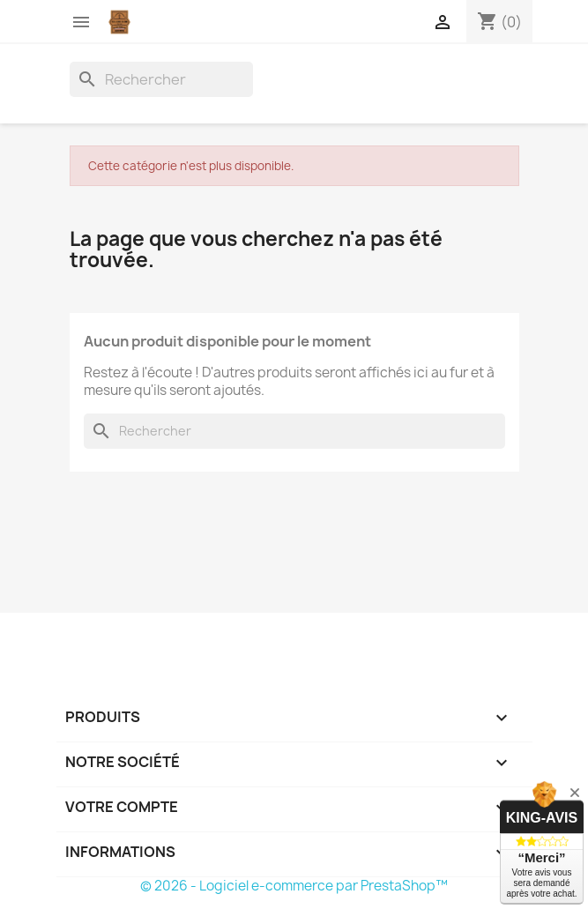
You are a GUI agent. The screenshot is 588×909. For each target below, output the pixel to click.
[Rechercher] (161, 79)
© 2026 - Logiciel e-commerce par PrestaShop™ (294, 886)
